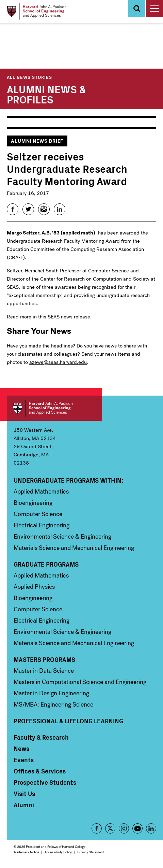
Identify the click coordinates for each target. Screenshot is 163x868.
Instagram (124, 828)
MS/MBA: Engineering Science (53, 705)
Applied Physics (34, 587)
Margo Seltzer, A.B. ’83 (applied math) (51, 233)
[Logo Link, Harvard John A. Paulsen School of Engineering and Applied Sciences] (37, 11)
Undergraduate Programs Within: (68, 480)
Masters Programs (44, 659)
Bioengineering (33, 503)
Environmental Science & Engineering (62, 537)
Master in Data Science (44, 671)
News (21, 749)
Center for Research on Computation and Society (95, 279)
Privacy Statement (91, 852)
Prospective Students (45, 782)
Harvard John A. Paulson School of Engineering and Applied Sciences (54, 408)
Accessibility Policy (58, 852)
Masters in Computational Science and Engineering (80, 682)
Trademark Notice (26, 852)
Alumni (24, 805)
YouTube (137, 828)
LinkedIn (151, 828)
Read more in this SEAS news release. (49, 317)
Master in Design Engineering (51, 693)
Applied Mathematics (41, 492)
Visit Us (24, 794)
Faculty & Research (41, 737)
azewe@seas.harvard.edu (58, 362)
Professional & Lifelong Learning (68, 721)
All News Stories (29, 77)
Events (24, 760)
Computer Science (38, 514)
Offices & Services (40, 771)
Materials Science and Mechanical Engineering (74, 548)
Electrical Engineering (42, 525)
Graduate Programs (46, 564)
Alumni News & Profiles (46, 94)
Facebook (97, 828)
